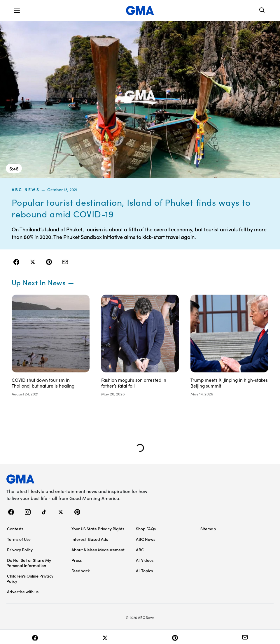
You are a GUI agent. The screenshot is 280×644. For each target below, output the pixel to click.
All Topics (144, 570)
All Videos (145, 559)
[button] (17, 10)
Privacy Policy (20, 549)
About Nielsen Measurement (98, 549)
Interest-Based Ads (90, 539)
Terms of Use (19, 539)
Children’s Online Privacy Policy (30, 578)
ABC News (26, 189)
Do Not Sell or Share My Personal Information (29, 562)
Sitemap (208, 528)
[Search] (262, 11)
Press (77, 559)
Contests (15, 528)
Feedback (81, 570)
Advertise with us (23, 591)
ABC (140, 549)
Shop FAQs (146, 528)
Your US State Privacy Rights (98, 528)
